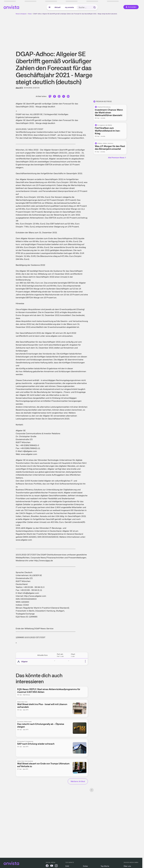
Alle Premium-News (117, 158)
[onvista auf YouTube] (52, 866)
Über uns (127, 866)
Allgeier (24, 662)
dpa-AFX (19, 88)
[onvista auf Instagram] (56, 866)
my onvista (69, 7)
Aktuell (57, 7)
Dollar (85, 866)
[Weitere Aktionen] (85, 661)
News (30, 14)
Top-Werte (105, 866)
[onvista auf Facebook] (47, 866)
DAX (67, 866)
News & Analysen (21, 14)
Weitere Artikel (78, 781)
